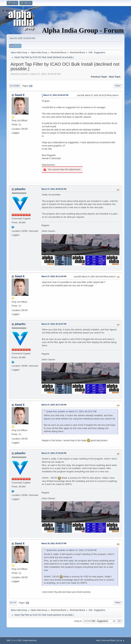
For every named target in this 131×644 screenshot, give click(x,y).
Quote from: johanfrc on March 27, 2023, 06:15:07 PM (71, 412)
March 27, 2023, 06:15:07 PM (54, 324)
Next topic (115, 77)
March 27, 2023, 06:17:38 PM (54, 405)
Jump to (78, 621)
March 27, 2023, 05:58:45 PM (56, 95)
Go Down (14, 86)
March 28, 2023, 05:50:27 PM (54, 543)
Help (98, 640)
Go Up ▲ (121, 640)
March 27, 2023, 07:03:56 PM (54, 453)
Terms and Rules (108, 640)
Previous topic (99, 77)
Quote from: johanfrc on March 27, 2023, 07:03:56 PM (71, 550)
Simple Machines (30, 640)
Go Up (13, 603)
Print (118, 86)
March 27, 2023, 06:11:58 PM (54, 276)
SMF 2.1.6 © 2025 (14, 640)
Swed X (20, 95)
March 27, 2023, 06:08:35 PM (54, 189)
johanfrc (20, 189)
